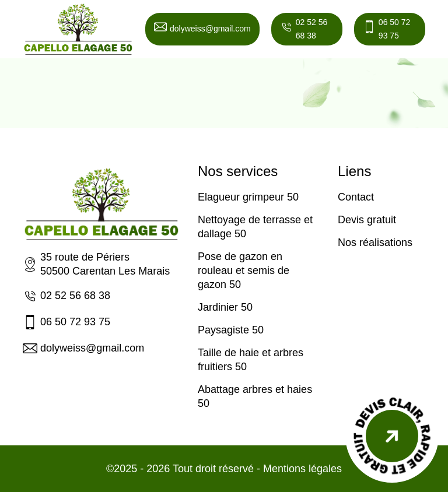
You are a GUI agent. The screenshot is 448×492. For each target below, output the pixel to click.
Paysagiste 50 (231, 330)
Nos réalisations (375, 243)
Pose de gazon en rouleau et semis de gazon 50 (244, 270)
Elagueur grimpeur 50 (248, 197)
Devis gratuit (367, 220)
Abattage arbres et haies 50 (255, 396)
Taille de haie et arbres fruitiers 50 (251, 360)
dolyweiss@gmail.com (202, 29)
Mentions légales (302, 469)
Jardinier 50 (225, 307)
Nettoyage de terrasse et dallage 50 (255, 227)
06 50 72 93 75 (387, 29)
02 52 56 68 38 (304, 29)
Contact (356, 197)
